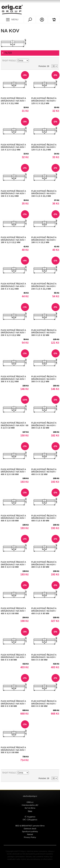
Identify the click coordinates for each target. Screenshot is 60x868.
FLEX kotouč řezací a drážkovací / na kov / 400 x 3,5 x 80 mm (13, 472)
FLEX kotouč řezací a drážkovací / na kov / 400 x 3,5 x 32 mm (13, 564)
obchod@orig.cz (30, 796)
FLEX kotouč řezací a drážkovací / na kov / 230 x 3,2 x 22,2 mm (13, 333)
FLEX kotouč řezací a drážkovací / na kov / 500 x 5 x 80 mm (13, 657)
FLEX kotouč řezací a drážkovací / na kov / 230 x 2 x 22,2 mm (13, 286)
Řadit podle (9, 61)
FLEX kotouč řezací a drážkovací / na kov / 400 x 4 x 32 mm (44, 472)
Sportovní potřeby (30, 831)
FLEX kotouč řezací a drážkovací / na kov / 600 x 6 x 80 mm (13, 704)
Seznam (55, 61)
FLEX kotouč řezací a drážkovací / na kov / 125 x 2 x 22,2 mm (44, 101)
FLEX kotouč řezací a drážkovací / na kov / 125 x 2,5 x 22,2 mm (44, 147)
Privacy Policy (30, 837)
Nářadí (30, 834)
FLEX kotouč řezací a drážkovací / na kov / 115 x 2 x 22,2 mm (13, 101)
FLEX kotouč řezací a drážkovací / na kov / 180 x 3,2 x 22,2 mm (13, 240)
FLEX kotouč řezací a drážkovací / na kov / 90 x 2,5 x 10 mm (15, 425)
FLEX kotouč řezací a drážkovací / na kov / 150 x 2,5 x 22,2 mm (44, 194)
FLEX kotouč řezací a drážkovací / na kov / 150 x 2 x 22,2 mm (13, 194)
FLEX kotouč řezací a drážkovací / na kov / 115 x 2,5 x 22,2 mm (13, 147)
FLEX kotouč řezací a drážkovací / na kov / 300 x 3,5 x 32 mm (44, 333)
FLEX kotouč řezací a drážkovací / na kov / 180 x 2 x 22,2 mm (44, 240)
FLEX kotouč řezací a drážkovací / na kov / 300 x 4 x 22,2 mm (13, 379)
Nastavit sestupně (32, 61)
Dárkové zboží (30, 829)
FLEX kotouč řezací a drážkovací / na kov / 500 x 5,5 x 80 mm (13, 750)
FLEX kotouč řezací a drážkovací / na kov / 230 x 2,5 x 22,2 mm (44, 286)
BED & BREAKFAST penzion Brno (30, 826)
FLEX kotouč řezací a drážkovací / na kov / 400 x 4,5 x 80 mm (13, 611)
